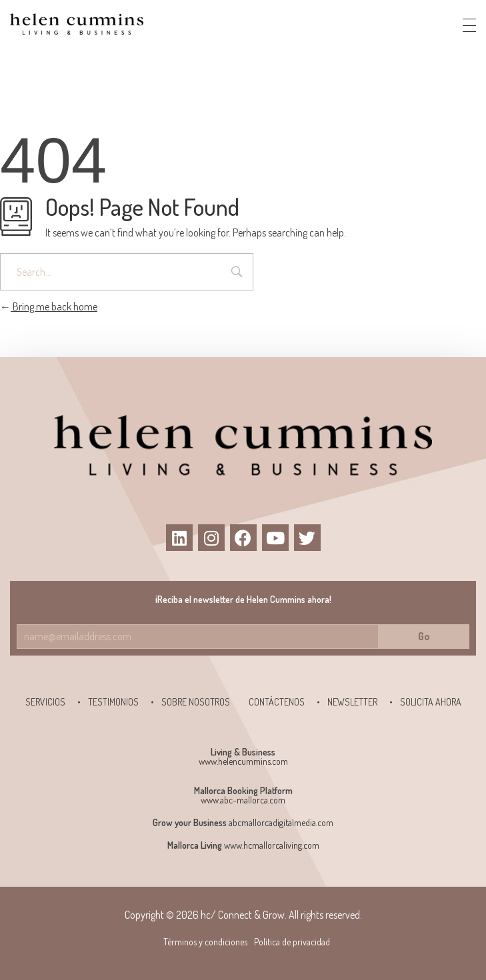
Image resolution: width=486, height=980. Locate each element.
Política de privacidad (292, 942)
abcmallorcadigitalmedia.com (281, 822)
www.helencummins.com (243, 761)
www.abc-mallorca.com (243, 800)
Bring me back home (49, 306)
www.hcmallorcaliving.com (272, 845)
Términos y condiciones (205, 942)
